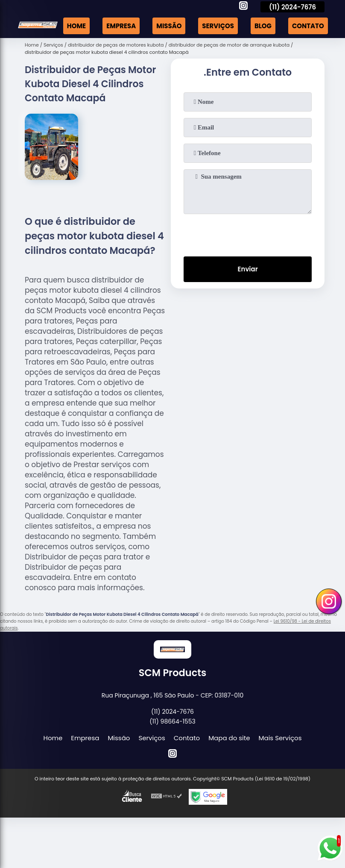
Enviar (248, 269)
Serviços (218, 26)
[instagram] (243, 7)
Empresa (120, 26)
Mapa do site (229, 738)
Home (76, 26)
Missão (169, 26)
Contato (308, 26)
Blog (263, 26)
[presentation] (248, 233)
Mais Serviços (280, 738)
